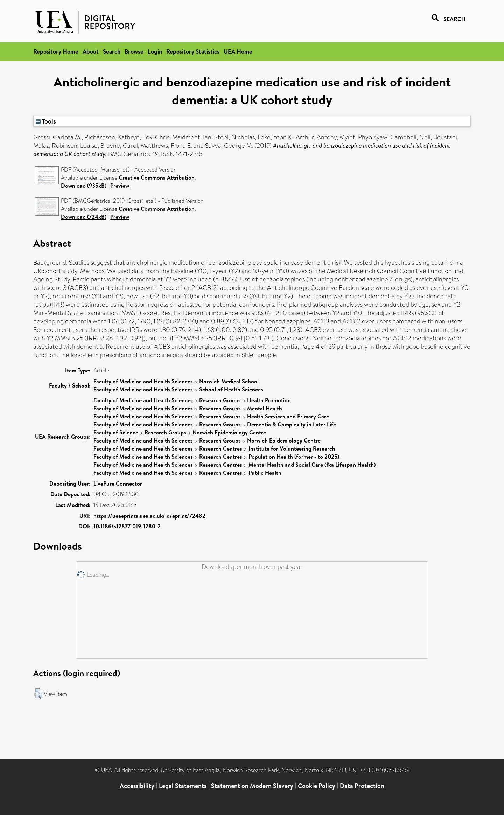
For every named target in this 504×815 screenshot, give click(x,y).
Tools (46, 121)
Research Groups (220, 400)
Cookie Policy (317, 786)
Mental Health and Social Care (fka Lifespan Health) (312, 465)
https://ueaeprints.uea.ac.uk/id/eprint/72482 (149, 516)
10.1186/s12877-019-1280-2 (127, 526)
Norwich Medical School (229, 381)
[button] (38, 694)
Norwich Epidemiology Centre (229, 432)
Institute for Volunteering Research (292, 448)
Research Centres (221, 448)
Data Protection (362, 786)
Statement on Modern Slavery (252, 786)
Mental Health (265, 408)
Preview (120, 186)
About (91, 51)
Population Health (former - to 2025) (294, 457)
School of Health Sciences (231, 389)
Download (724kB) (84, 217)
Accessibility (137, 786)
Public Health (265, 473)
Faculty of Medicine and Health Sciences (143, 381)
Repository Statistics (193, 51)
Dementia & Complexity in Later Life (292, 424)
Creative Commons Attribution (157, 177)
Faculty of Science (116, 432)
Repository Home (56, 51)
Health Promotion (269, 400)
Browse (134, 51)
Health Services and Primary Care (288, 416)
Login (155, 51)
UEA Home (238, 51)
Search (112, 51)
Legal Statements (183, 786)
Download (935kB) (84, 186)
